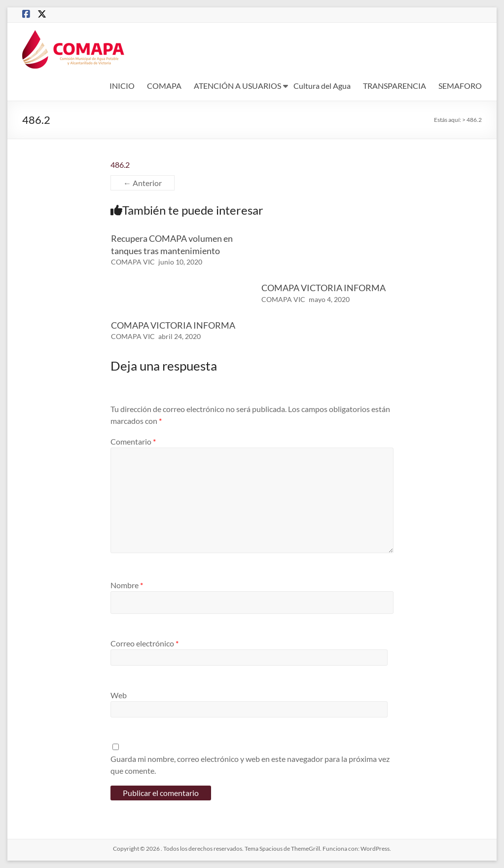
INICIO (122, 86)
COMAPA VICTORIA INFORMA (324, 288)
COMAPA (164, 86)
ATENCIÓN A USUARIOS (237, 86)
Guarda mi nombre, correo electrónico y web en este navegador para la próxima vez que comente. (250, 765)
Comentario (133, 441)
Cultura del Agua (322, 86)
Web (119, 695)
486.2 (120, 165)
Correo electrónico (144, 643)
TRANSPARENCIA (395, 86)
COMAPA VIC (133, 262)
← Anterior (143, 183)
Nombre (127, 585)
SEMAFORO (460, 86)
